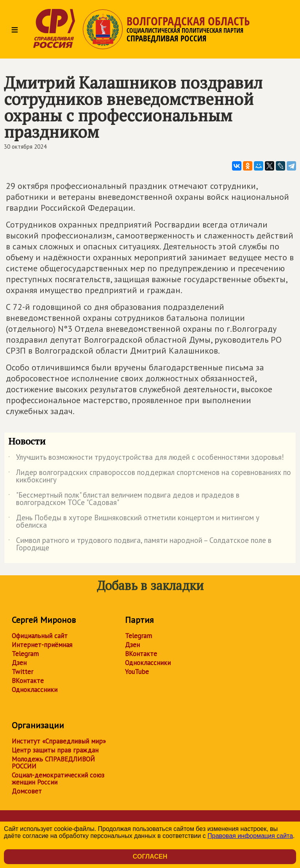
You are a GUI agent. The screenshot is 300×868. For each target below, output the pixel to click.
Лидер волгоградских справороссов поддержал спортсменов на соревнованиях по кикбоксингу (150, 477)
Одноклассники (35, 690)
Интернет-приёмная (42, 645)
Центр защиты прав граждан (55, 750)
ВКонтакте (28, 681)
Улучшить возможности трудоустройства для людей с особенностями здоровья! (148, 459)
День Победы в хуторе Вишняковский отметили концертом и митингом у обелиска (134, 522)
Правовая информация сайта (250, 836)
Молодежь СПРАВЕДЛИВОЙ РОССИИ (53, 763)
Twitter (22, 672)
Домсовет (27, 791)
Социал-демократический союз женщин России (58, 779)
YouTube (137, 672)
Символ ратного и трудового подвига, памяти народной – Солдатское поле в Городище (140, 544)
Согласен (150, 856)
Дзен (19, 663)
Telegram (25, 654)
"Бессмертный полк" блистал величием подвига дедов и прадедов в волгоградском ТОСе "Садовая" (124, 499)
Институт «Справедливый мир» (59, 741)
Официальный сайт (40, 636)
